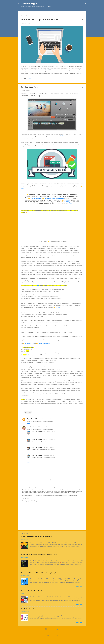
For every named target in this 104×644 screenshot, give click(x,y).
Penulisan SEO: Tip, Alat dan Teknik (39, 24)
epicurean (55, 637)
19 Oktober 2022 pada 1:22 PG (49, 444)
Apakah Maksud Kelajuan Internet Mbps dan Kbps (36, 542)
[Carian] (85, 4)
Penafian (37, 11)
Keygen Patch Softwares (34, 424)
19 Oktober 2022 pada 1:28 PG (49, 460)
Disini (71, 208)
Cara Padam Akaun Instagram (30, 614)
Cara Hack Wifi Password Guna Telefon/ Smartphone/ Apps (40, 578)
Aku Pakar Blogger (29, 4)
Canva (22, 193)
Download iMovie (29, 348)
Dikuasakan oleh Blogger (52, 634)
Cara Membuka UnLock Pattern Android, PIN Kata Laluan (39, 560)
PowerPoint (36, 203)
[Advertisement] (52, 520)
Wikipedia (61, 141)
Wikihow (37, 290)
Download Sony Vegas (44, 348)
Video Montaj (28, 417)
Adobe (60, 151)
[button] (82, 24)
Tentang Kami (27, 11)
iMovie (67, 206)
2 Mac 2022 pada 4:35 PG (47, 424)
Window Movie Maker (54, 203)
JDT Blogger (47, 11)
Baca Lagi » (80, 555)
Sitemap (56, 11)
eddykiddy (30, 432)
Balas (29, 428)
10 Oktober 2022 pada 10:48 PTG (40, 432)
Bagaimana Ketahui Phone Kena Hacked (33, 596)
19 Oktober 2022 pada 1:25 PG (49, 452)
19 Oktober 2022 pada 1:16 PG (49, 437)
